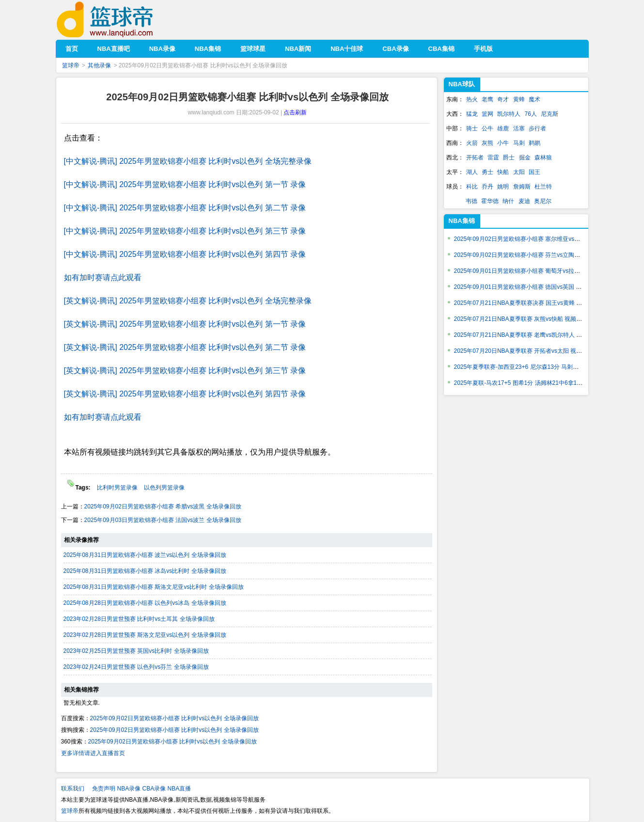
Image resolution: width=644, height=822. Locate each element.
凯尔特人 (509, 114)
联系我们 (73, 789)
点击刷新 (295, 112)
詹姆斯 (522, 187)
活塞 (519, 128)
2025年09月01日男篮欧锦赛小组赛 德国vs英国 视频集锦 (527, 287)
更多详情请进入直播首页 (93, 753)
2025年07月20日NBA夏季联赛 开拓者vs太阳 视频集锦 (524, 351)
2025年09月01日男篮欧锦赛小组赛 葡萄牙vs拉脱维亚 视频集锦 (535, 271)
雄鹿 (503, 128)
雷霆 (493, 158)
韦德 (471, 201)
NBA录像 (129, 789)
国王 (534, 172)
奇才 (503, 99)
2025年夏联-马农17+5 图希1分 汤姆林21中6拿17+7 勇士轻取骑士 (539, 383)
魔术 (534, 99)
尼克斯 (550, 114)
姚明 (503, 187)
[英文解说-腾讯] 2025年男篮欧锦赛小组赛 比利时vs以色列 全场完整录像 (188, 301)
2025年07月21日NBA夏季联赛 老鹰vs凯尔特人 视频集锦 (527, 335)
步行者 (537, 128)
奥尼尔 (543, 201)
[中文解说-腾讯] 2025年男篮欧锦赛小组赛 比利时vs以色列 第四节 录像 (185, 254)
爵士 (509, 158)
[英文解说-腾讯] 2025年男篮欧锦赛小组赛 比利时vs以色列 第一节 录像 (185, 324)
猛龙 (472, 114)
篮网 (487, 114)
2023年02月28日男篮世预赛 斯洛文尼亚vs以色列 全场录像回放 (145, 635)
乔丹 (487, 187)
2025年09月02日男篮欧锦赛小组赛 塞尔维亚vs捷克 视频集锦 (533, 239)
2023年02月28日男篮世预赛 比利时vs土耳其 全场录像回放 (139, 619)
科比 (472, 187)
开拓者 (475, 158)
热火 (472, 99)
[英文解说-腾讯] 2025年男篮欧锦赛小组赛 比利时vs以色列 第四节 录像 (185, 394)
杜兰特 (543, 187)
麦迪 (524, 201)
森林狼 (543, 158)
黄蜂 (519, 99)
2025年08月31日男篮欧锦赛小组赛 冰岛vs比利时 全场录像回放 (145, 571)
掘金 (525, 158)
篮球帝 (119, 20)
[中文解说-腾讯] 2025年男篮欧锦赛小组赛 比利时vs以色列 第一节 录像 (185, 184)
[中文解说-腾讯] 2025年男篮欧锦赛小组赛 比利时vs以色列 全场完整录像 (188, 161)
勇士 (487, 172)
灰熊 (487, 143)
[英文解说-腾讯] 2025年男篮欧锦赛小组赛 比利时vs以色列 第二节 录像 (185, 347)
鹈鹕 (534, 143)
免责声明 (104, 789)
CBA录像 (154, 789)
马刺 (519, 143)
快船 (503, 172)
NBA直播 (180, 789)
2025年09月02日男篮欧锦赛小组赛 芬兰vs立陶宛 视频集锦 (530, 255)
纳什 (508, 201)
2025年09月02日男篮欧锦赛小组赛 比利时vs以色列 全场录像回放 (174, 718)
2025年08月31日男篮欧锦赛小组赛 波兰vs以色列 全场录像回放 (145, 555)
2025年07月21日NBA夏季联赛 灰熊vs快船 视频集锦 (521, 319)
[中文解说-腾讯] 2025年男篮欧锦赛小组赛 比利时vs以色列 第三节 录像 (185, 231)
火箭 (472, 143)
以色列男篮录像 (164, 488)
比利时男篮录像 (118, 488)
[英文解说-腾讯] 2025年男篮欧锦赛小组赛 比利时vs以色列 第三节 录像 (185, 371)
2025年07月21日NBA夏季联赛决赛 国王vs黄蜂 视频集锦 (527, 303)
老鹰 (487, 99)
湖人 (472, 172)
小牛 (503, 143)
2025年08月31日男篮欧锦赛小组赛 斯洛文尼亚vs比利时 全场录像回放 (154, 587)
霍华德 (490, 201)
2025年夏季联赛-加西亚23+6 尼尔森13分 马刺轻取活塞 (525, 367)
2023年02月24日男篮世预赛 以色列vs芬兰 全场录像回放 (136, 667)
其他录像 (99, 65)
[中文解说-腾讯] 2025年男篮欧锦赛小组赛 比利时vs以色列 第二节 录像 (185, 208)
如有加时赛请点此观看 (103, 277)
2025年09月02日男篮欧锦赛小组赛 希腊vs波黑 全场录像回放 (163, 506)
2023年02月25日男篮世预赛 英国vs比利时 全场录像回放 (136, 651)
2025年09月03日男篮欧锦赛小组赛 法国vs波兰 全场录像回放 (163, 520)
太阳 (519, 172)
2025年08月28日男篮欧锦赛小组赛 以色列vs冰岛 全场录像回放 (145, 603)
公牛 (487, 128)
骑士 (472, 128)
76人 (531, 114)
